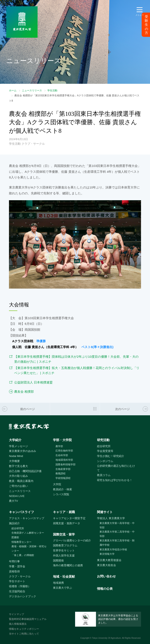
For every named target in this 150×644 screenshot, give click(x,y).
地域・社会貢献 (64, 576)
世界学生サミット (64, 550)
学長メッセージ (18, 446)
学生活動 (52, 90)
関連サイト (105, 512)
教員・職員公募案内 (21, 481)
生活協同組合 (17, 591)
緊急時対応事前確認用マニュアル (28, 619)
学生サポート (17, 581)
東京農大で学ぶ (62, 588)
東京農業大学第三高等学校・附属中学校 (117, 543)
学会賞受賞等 (105, 451)
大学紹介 (15, 440)
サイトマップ (16, 614)
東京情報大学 (107, 554)
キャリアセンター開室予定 (69, 518)
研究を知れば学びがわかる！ (115, 480)
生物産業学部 (63, 469)
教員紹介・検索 (62, 489)
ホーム (13, 90)
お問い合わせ (106, 576)
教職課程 (61, 474)
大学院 (57, 484)
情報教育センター (21, 542)
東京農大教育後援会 (109, 560)
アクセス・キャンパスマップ (27, 518)
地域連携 (58, 583)
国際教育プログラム (65, 545)
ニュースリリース (32, 90)
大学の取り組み (18, 476)
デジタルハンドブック (23, 596)
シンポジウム (105, 461)
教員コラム (104, 475)
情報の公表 (105, 589)
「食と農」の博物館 (23, 555)
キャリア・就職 (64, 512)
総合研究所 (104, 446)
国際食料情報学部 (66, 465)
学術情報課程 (63, 478)
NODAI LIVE (17, 496)
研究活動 (103, 440)
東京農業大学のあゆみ (23, 451)
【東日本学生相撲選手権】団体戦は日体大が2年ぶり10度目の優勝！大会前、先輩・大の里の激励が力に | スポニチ (76, 359)
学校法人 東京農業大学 (111, 518)
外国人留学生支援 (64, 556)
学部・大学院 (62, 440)
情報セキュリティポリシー (24, 629)
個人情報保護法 (18, 624)
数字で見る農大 (18, 466)
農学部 (59, 446)
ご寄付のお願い (18, 486)
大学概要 (14, 461)
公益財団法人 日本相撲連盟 (33, 382)
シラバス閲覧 (61, 494)
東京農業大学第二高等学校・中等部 (117, 534)
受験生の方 (146, 25)
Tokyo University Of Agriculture (106, 638)
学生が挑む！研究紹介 (111, 456)
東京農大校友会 (107, 565)
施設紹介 (14, 523)
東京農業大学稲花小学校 (113, 550)
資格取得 (14, 571)
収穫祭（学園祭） (20, 586)
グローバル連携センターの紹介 (72, 540)
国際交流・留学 (64, 534)
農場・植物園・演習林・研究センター (29, 549)
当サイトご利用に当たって (24, 634)
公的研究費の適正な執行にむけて (116, 468)
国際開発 (58, 561)
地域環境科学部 (64, 460)
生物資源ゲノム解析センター (28, 533)
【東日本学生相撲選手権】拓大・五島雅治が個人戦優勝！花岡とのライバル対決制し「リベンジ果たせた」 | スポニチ (77, 370)
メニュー (140, 15)
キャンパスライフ (21, 512)
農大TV (13, 501)
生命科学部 (62, 455)
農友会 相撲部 (24, 392)
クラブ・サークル (20, 576)
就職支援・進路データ (67, 523)
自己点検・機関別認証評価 (25, 471)
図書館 (15, 537)
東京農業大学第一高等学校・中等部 (117, 525)
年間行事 (14, 561)
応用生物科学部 (64, 451)
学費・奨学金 (17, 566)
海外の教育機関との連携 (68, 565)
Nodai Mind (16, 456)
